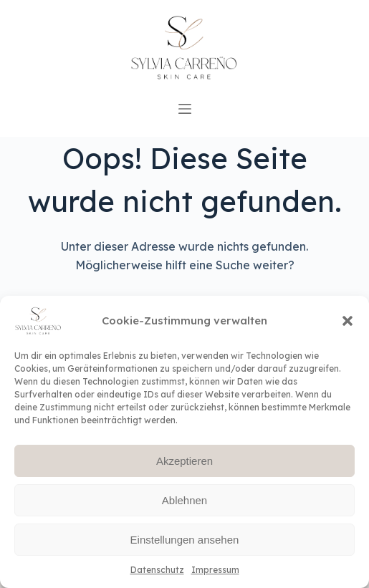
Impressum (215, 570)
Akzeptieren (184, 461)
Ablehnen (184, 500)
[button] (348, 321)
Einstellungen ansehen (185, 540)
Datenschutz (157, 570)
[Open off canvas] (185, 109)
